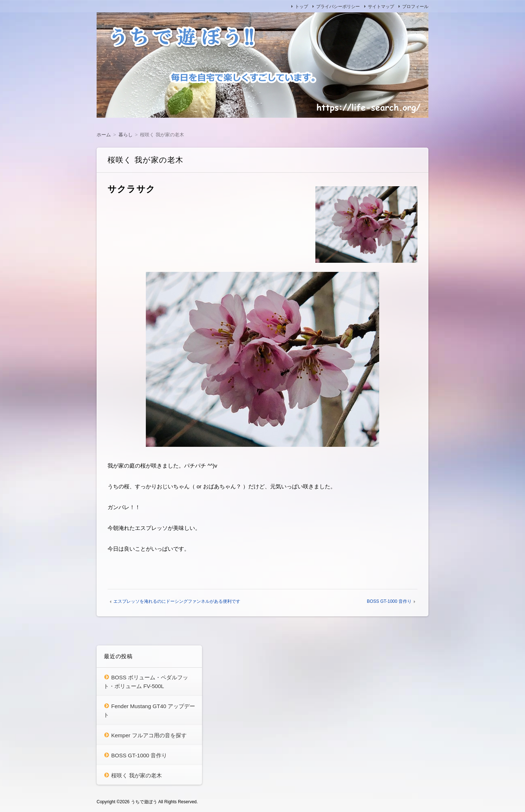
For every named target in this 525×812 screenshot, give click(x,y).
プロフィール (415, 7)
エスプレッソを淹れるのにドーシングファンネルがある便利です (177, 601)
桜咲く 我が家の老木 (137, 775)
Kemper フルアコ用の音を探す (149, 735)
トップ (302, 7)
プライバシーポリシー (338, 7)
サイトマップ (381, 7)
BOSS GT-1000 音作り (389, 601)
